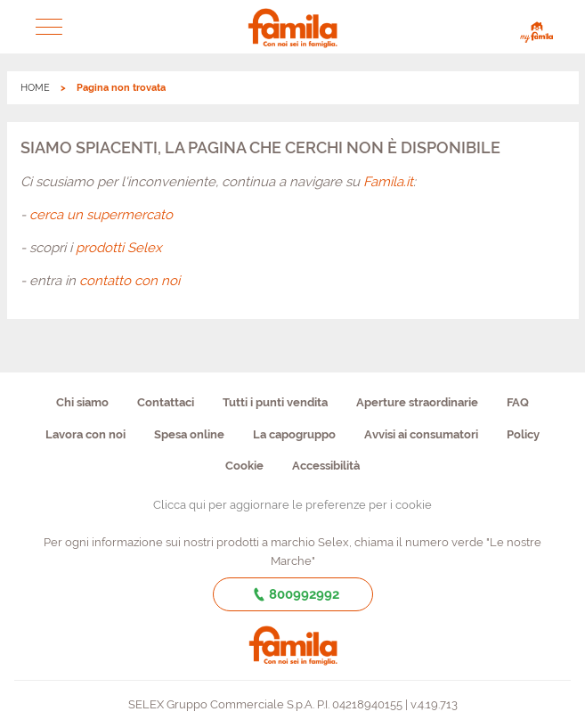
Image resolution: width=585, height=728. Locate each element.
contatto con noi (130, 281)
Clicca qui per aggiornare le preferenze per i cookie (292, 505)
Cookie (244, 466)
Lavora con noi (85, 434)
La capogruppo (294, 434)
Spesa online (189, 434)
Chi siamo (82, 402)
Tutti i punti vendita (275, 402)
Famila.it (388, 182)
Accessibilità (326, 466)
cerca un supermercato (101, 215)
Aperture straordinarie (417, 402)
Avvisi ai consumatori (421, 434)
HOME (35, 88)
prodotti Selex (119, 248)
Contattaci (166, 402)
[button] (49, 27)
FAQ (518, 402)
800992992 (292, 594)
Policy (523, 434)
